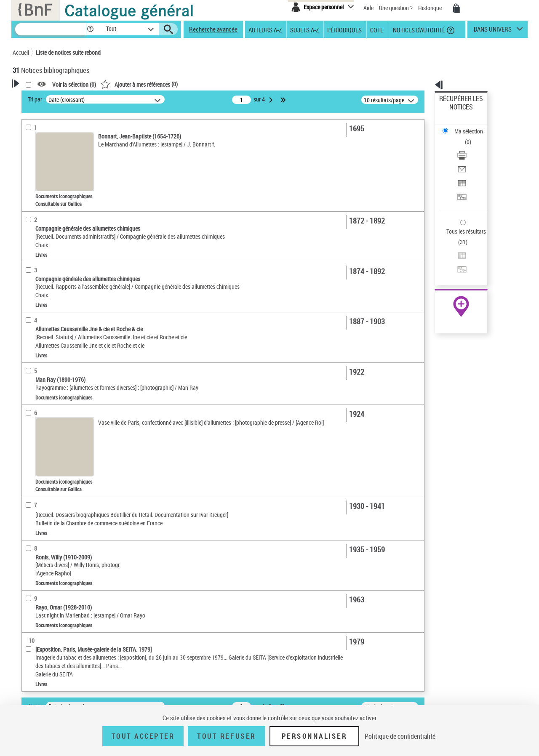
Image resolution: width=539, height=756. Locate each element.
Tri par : (144, 99)
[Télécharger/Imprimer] (472, 127)
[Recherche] (51, 29)
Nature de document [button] (48, 176)
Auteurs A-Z (265, 29)
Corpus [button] (30, 443)
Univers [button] (31, 429)
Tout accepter (143, 736)
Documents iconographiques (59, 201)
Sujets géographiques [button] (50, 311)
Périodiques (344, 29)
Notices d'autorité (418, 29)
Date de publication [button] (46, 283)
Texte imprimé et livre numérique (63, 189)
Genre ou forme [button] (41, 415)
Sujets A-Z (304, 29)
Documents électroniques (53, 214)
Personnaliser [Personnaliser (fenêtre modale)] (315, 736)
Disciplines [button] (36, 457)
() (247, 84)
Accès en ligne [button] (40, 162)
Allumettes (38, 338)
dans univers (493, 31)
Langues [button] (32, 269)
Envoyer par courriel (464, 137)
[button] (90, 29)
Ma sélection (455, 112)
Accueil (21, 52)
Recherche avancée (213, 29)
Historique (431, 8)
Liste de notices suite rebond (68, 52)
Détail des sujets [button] (43, 325)
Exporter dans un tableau (470, 147)
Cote (377, 29)
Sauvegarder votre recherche (65, 130)
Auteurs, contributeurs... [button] (53, 255)
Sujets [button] (29, 297)
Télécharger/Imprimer (466, 126)
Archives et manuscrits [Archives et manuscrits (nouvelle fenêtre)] (454, 257)
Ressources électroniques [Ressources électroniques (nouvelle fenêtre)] (457, 267)
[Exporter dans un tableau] (472, 147)
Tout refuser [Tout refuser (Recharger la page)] (226, 736)
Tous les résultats (461, 180)
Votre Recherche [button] (47, 98)
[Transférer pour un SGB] (472, 157)
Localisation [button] (37, 241)
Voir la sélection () (182, 84)
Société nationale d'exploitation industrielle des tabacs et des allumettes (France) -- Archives (66, 380)
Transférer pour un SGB (468, 157)
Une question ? (396, 8)
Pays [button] (27, 471)
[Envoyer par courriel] (472, 137)
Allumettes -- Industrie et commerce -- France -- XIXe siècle (63, 355)
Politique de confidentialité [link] (400, 736)
